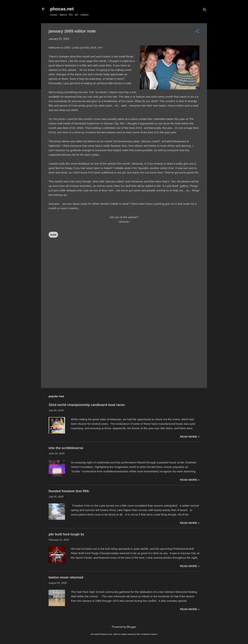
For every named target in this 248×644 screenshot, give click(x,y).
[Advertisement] (124, 353)
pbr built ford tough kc (66, 534)
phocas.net (62, 9)
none (53, 235)
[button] (197, 31)
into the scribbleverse (66, 448)
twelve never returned (66, 577)
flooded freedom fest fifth (69, 491)
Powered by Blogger (124, 627)
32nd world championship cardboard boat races (87, 405)
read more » (190, 437)
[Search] (205, 10)
